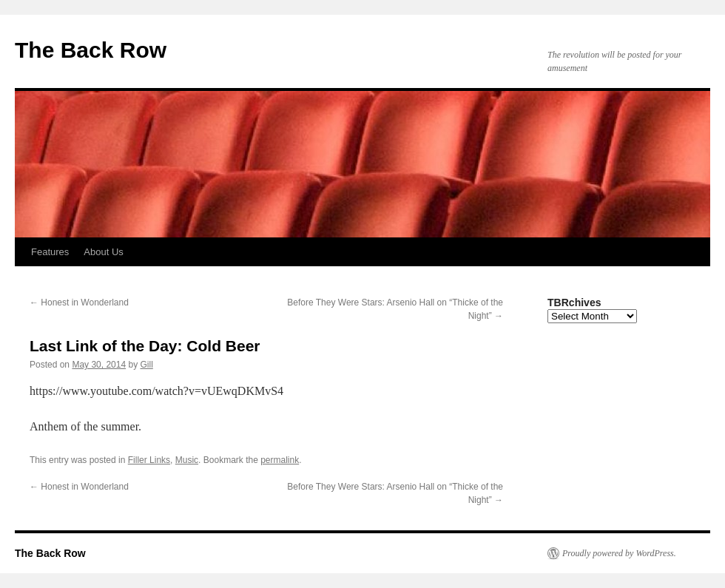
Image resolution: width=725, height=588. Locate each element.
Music (187, 460)
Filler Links (149, 460)
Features (50, 252)
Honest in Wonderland (79, 303)
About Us (103, 252)
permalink (280, 460)
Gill (146, 365)
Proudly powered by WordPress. (619, 553)
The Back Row (91, 50)
